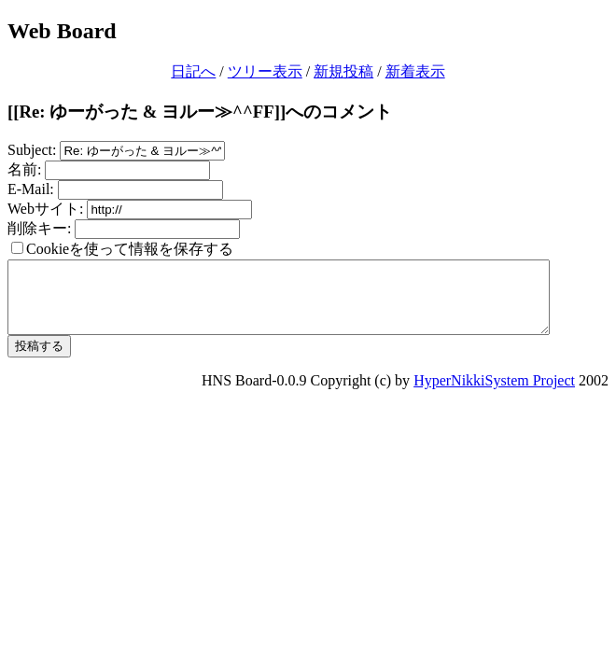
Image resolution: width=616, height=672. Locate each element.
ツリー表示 (265, 71)
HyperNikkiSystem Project (494, 394)
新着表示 (415, 71)
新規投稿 (343, 71)
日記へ (193, 71)
